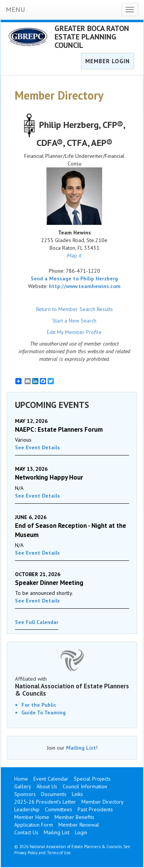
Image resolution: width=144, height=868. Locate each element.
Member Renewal (79, 825)
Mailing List (81, 748)
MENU (15, 9)
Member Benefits (74, 817)
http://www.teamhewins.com (85, 286)
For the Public (39, 705)
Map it (74, 255)
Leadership (27, 809)
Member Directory (103, 802)
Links (77, 794)
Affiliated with (72, 686)
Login (81, 832)
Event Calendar (51, 779)
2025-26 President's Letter (45, 802)
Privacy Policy (26, 853)
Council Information (85, 786)
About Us (47, 786)
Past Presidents (95, 809)
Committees (59, 809)
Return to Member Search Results (74, 309)
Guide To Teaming (44, 712)
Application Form (34, 825)
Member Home (32, 817)
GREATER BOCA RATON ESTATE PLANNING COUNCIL (92, 37)
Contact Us (26, 832)
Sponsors (25, 794)
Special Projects (92, 779)
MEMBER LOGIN (108, 61)
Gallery (23, 786)
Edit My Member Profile (74, 332)
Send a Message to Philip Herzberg (74, 278)
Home (21, 779)
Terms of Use (59, 853)
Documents (54, 794)
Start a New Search (74, 321)
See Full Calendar (37, 622)
